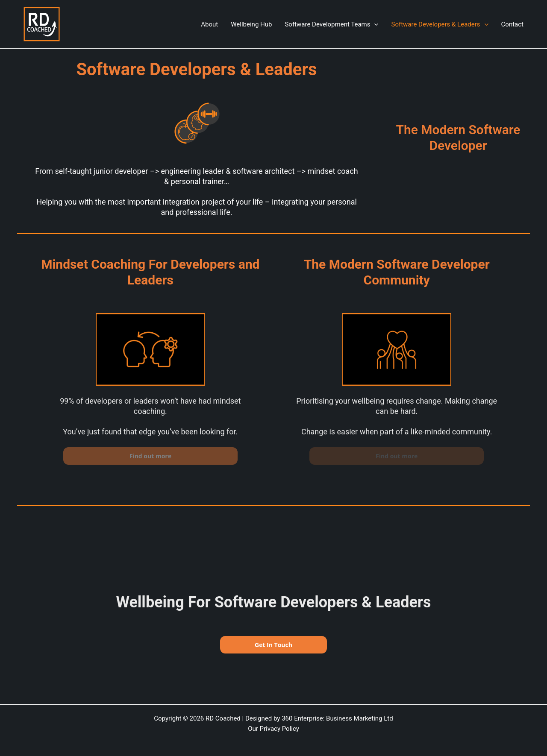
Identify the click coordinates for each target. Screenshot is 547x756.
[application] (374, 24)
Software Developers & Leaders (440, 24)
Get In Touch (273, 645)
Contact (512, 24)
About (209, 24)
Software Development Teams (331, 24)
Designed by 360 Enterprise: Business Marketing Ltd (319, 718)
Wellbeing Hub (251, 24)
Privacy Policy (279, 729)
